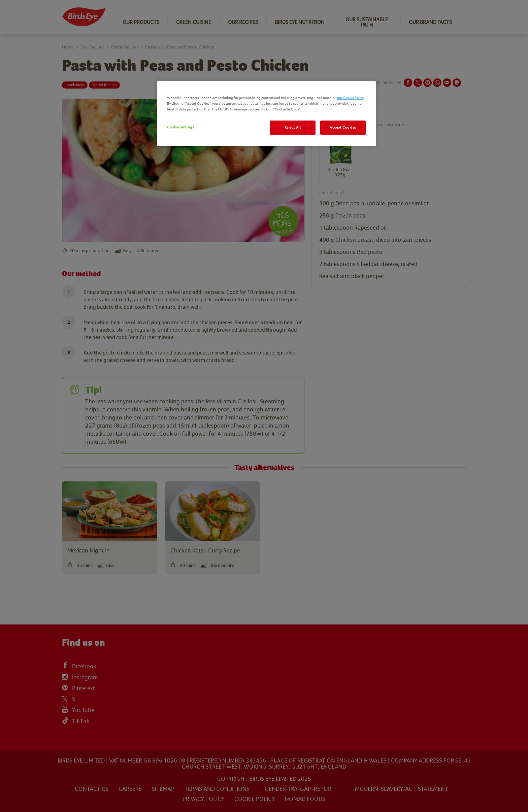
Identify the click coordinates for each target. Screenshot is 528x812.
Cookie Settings (181, 127)
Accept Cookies (343, 127)
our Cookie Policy (351, 98)
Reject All (293, 127)
